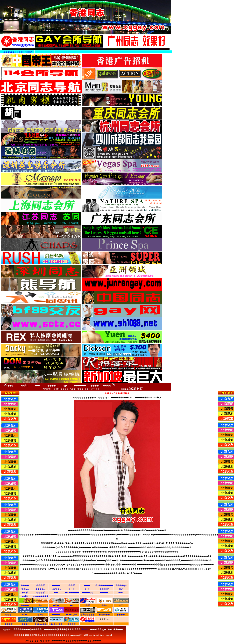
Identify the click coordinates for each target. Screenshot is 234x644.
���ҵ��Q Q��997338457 (17, 52)
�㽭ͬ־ (41, 605)
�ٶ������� (104, 585)
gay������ (41, 596)
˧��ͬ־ (121, 593)
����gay (121, 585)
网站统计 (86, 629)
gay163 (25, 596)
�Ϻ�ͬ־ (72, 589)
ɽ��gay (25, 589)
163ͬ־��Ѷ (56, 589)
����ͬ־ (25, 585)
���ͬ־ (72, 585)
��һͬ (56, 593)
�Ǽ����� (72, 593)
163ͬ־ (121, 589)
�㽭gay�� (104, 615)
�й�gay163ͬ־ (72, 615)
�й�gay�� (56, 624)
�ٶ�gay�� (41, 624)
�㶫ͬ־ (72, 605)
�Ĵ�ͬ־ (87, 589)
